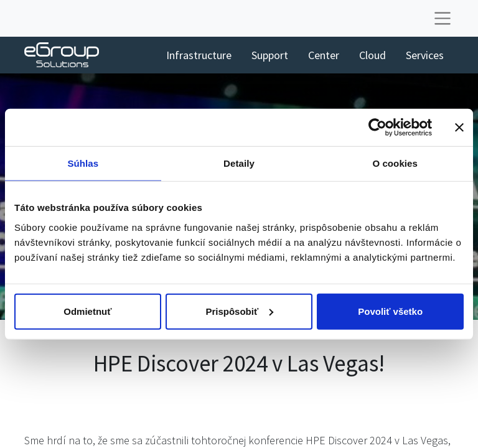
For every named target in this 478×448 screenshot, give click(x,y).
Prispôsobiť (239, 311)
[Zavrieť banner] (459, 128)
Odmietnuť (87, 311)
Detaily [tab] (239, 163)
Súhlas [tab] (83, 163)
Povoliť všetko (390, 311)
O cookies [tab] (395, 163)
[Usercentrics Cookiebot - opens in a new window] (377, 128)
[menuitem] (199, 55)
